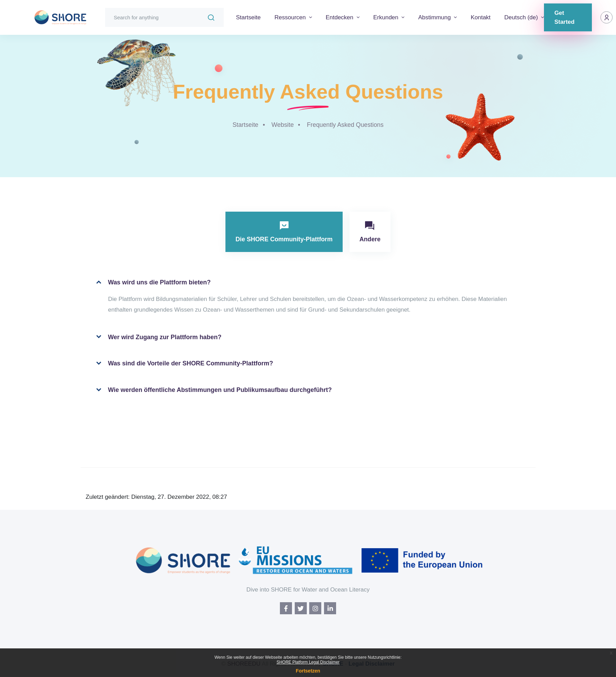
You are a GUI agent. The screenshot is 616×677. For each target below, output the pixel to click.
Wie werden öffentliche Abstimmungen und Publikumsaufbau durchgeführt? (214, 391)
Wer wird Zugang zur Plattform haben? (158, 337)
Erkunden (387, 17)
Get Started (564, 17)
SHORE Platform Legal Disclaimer (308, 662)
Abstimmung (435, 17)
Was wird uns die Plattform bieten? (153, 283)
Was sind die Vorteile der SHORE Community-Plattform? (184, 364)
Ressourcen (291, 17)
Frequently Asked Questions (345, 125)
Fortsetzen (308, 671)
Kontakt (481, 17)
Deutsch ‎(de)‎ (522, 17)
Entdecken (340, 17)
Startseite (248, 17)
